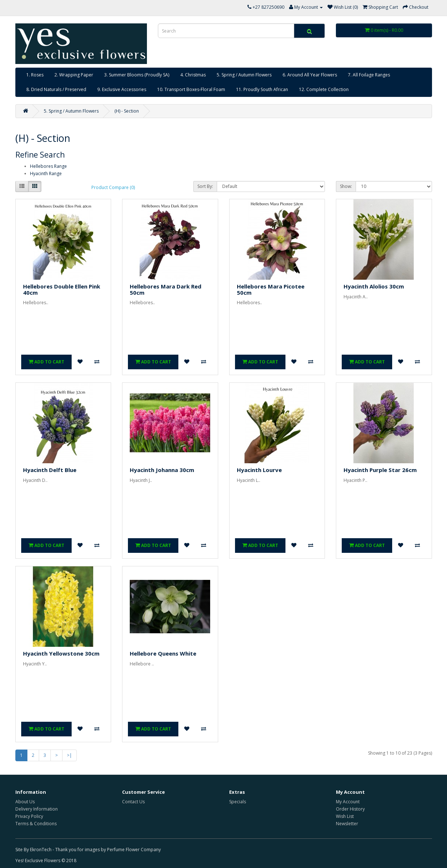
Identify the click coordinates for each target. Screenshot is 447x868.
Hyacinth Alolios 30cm (374, 286)
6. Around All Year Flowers (310, 75)
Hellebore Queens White (163, 653)
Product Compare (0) (113, 187)
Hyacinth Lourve (259, 470)
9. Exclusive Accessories (122, 89)
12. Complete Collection (324, 89)
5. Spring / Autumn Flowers (244, 75)
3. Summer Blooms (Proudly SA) (137, 75)
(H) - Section (127, 111)
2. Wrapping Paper (74, 75)
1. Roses (35, 75)
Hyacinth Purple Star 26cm (380, 470)
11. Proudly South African (262, 89)
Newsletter (347, 824)
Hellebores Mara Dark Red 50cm (166, 289)
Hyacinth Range (46, 173)
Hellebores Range (48, 166)
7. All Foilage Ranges (369, 75)
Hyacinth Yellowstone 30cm (61, 653)
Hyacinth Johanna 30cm (162, 470)
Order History (350, 809)
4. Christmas (193, 75)
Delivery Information (37, 809)
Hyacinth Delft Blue (50, 470)
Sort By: (205, 186)
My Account (348, 802)
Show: (346, 186)
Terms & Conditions (36, 824)
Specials (238, 802)
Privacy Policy (29, 816)
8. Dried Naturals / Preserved (56, 89)
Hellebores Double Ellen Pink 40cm (62, 289)
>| (69, 755)
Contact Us (133, 802)
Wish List (345, 816)
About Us (25, 802)
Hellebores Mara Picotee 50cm (271, 289)
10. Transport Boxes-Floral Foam (191, 89)
